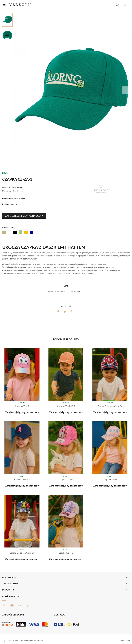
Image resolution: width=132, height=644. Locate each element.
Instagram (20, 605)
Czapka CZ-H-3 (66, 553)
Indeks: (5, 187)
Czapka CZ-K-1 (110, 479)
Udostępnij (58, 312)
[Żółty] (26, 232)
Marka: (5, 191)
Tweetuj (65, 312)
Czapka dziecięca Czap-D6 (110, 406)
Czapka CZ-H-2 (66, 479)
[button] (117, 5)
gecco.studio (125, 640)
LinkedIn (28, 605)
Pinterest (72, 312)
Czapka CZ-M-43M (66, 406)
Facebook (4, 605)
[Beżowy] (4, 232)
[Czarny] (15, 232)
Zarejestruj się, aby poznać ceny (24, 216)
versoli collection (16, 191)
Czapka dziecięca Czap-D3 (22, 553)
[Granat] (31, 232)
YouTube (12, 605)
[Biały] (10, 232)
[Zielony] (21, 232)
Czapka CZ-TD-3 (22, 479)
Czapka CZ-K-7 (22, 406)
